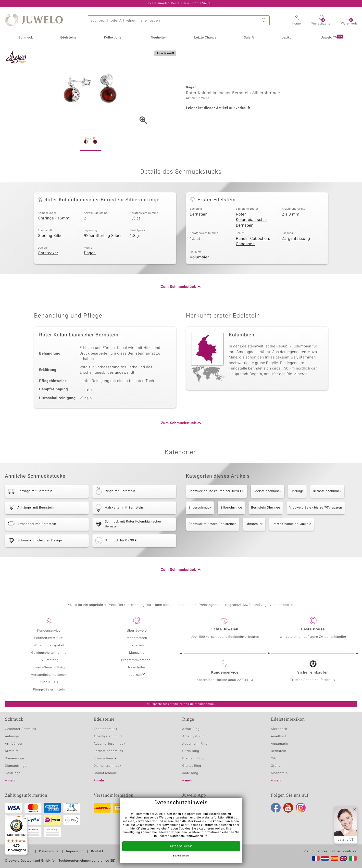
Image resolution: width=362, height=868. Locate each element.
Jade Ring (190, 773)
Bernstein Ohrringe (266, 508)
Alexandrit (279, 729)
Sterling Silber (51, 236)
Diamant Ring (193, 759)
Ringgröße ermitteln (49, 690)
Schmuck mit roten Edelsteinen (213, 524)
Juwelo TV (332, 37)
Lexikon (288, 38)
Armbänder (14, 744)
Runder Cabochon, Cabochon (253, 241)
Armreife (12, 751)
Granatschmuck (106, 773)
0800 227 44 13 (241, 680)
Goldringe (13, 773)
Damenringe (15, 759)
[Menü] (25, 820)
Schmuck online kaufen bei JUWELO (217, 491)
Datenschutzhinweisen (187, 836)
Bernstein (199, 214)
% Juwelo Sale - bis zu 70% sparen (316, 508)
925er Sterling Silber (103, 236)
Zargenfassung (296, 239)
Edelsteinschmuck (268, 491)
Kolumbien (200, 257)
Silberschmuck (200, 508)
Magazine (137, 653)
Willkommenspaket (49, 645)
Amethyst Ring (194, 736)
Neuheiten (159, 38)
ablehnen (225, 825)
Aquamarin (280, 744)
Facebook (276, 808)
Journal (135, 675)
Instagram (301, 808)
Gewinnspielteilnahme (49, 653)
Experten (137, 645)
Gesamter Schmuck (20, 729)
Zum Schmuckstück (178, 287)
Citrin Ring (191, 751)
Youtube (288, 808)
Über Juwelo (137, 631)
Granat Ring (192, 766)
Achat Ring (191, 729)
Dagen (90, 253)
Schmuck (26, 38)
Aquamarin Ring (195, 744)
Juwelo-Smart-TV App (49, 668)
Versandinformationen (49, 675)
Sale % (249, 38)
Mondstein (279, 773)
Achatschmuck (106, 729)
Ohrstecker (48, 253)
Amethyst (278, 736)
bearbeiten (181, 856)
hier (133, 829)
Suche (265, 20)
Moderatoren (137, 638)
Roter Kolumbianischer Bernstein (251, 220)
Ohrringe (297, 491)
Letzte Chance (205, 38)
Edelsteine (68, 38)
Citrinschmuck (105, 759)
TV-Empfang (49, 660)
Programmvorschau (137, 660)
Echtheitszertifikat (49, 638)
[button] (297, 21)
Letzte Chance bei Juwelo (292, 524)
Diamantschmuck (107, 766)
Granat (276, 766)
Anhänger (12, 736)
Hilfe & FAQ (49, 682)
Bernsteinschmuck (327, 491)
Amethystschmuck (108, 736)
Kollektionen (114, 38)
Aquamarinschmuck (110, 744)
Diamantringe (16, 766)
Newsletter (137, 668)
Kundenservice (49, 631)
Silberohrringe (231, 508)
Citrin (275, 759)
